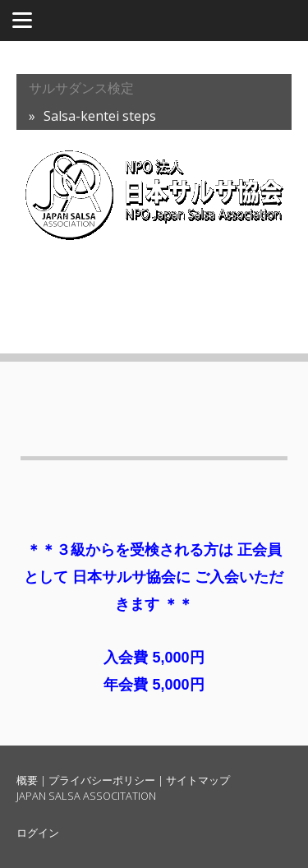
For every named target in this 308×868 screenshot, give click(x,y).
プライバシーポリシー (102, 780)
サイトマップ (198, 780)
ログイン (38, 833)
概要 (27, 780)
